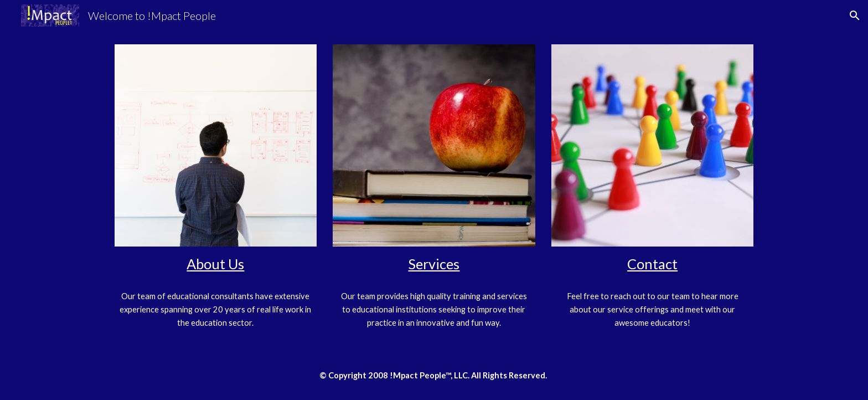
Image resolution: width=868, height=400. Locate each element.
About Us (215, 264)
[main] (216, 264)
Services (434, 264)
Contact (652, 264)
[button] (855, 16)
